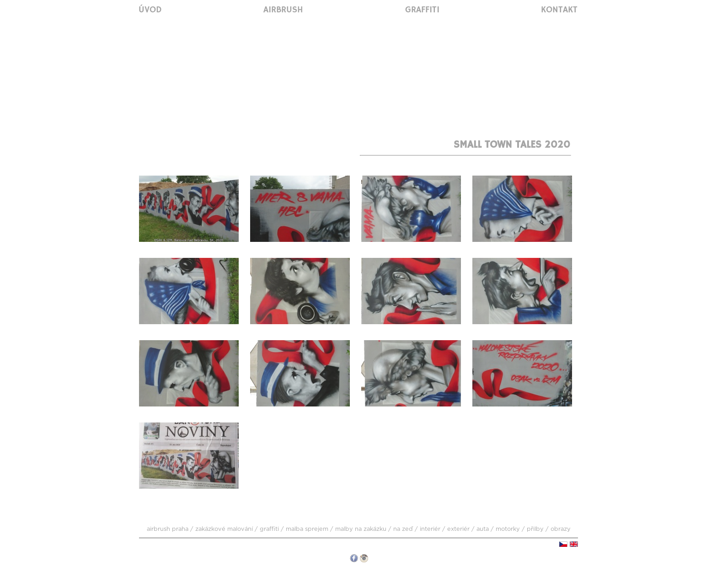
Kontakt (559, 10)
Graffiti (422, 10)
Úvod (150, 10)
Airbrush (283, 10)
